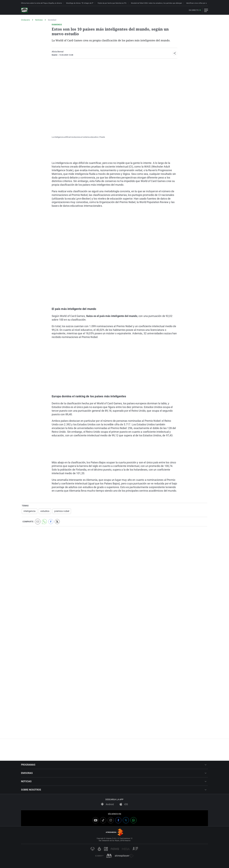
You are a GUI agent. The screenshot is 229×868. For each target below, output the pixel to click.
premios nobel (62, 511)
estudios (45, 511)
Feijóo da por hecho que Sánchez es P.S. (112, 3)
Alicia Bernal (58, 52)
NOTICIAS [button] (114, 781)
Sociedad (52, 20)
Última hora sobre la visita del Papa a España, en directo (41, 3)
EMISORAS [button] (114, 773)
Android (107, 804)
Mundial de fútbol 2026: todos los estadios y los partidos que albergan (156, 3)
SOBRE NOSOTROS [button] (114, 790)
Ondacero (25, 20)
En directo (194, 10)
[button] (175, 53)
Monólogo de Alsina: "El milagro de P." (80, 3)
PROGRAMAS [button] (114, 765)
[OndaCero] (24, 10)
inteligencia (30, 511)
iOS (124, 804)
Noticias (39, 20)
